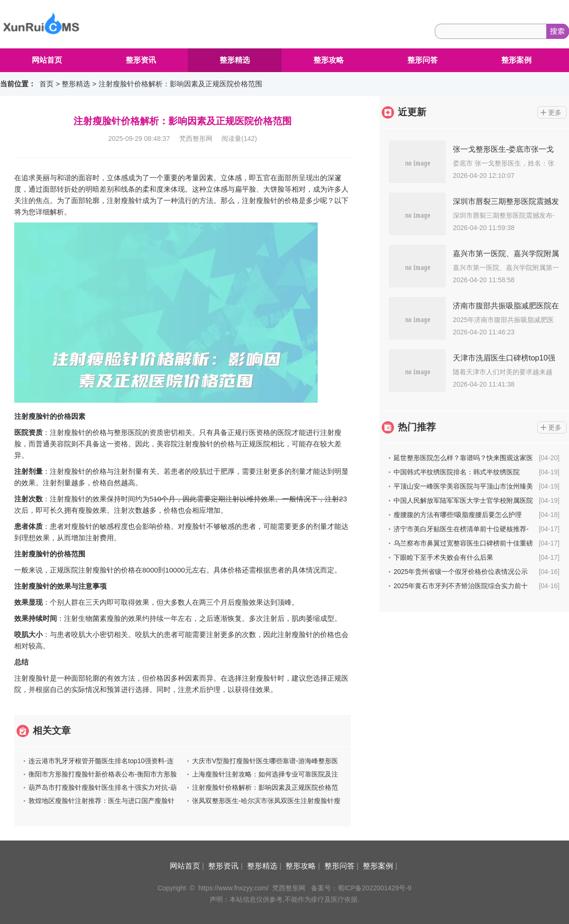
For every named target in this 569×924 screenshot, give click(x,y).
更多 (555, 112)
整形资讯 (141, 60)
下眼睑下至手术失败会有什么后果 (443, 557)
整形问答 (422, 60)
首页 (46, 84)
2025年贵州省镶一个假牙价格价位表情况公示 (461, 572)
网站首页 (47, 60)
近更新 (412, 112)
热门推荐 (417, 427)
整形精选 (235, 60)
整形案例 (516, 60)
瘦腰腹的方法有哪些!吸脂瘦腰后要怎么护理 (458, 515)
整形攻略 (329, 60)
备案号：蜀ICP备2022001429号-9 (361, 888)
